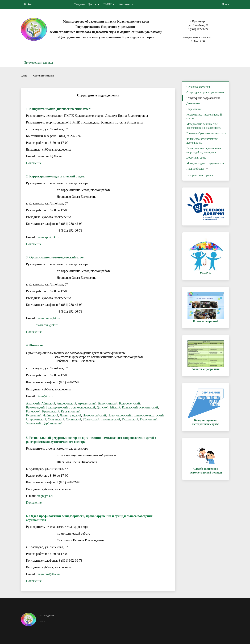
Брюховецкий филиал (39, 63)
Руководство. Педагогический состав (204, 116)
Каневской (33, 411)
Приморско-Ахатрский (148, 415)
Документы (193, 103)
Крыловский (51, 411)
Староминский (36, 419)
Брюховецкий (35, 407)
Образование (194, 109)
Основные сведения (44, 76)
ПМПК (107, 4)
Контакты (124, 4)
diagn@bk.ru (45, 396)
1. (28, 109)
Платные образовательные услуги (206, 133)
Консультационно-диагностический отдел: (61, 109)
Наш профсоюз (195, 169)
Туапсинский (149, 419)
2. (28, 176)
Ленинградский (70, 415)
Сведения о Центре (85, 4)
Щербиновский (52, 423)
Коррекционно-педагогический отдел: (57, 176)
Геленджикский (57, 407)
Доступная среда (196, 158)
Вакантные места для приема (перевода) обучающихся (204, 150)
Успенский (33, 423)
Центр (24, 76)
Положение (34, 163)
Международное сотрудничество (206, 163)
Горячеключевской (82, 407)
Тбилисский (91, 419)
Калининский (149, 407)
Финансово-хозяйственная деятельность (202, 141)
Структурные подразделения (203, 98)
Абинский (48, 403)
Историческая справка (200, 175)
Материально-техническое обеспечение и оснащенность (204, 126)
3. (28, 257)
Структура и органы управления (205, 92)
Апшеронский (66, 403)
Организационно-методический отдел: (57, 257)
